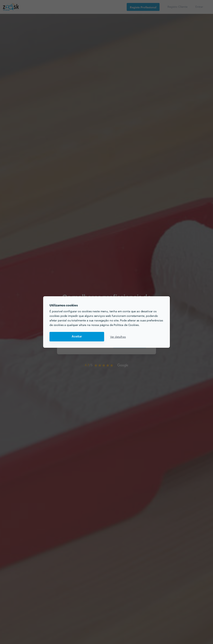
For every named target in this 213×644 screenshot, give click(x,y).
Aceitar (77, 337)
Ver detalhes (118, 337)
